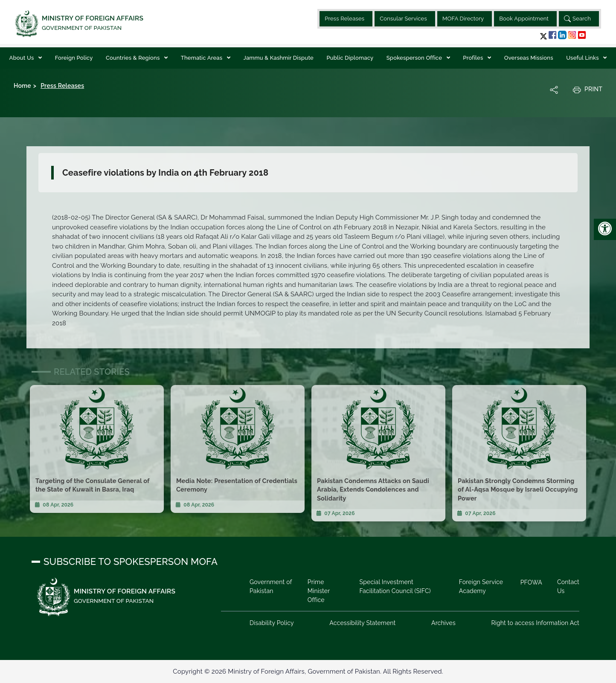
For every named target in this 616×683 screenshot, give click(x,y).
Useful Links (583, 58)
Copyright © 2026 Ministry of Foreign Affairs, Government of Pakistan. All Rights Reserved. (308, 671)
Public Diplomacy (350, 58)
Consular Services (403, 19)
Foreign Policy (74, 58)
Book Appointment (524, 19)
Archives (443, 623)
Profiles (474, 58)
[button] (543, 36)
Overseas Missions (529, 58)
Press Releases (344, 19)
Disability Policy (272, 623)
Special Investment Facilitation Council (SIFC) (395, 586)
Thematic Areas (202, 58)
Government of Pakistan (271, 586)
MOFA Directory (463, 19)
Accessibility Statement (362, 623)
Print (587, 90)
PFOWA (531, 582)
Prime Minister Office (319, 591)
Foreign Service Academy (481, 586)
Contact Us (568, 586)
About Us (22, 58)
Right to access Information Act (535, 623)
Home (22, 86)
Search (577, 19)
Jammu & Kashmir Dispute (279, 58)
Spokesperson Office (415, 58)
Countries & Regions (134, 58)
